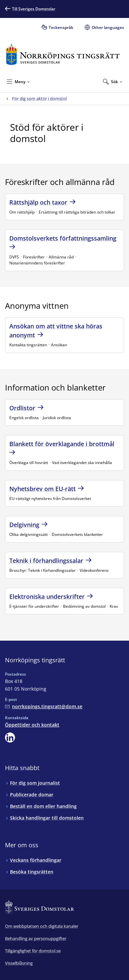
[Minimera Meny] (18, 82)
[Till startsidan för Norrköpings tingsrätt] (62, 54)
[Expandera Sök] (113, 82)
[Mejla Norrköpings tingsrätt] (44, 706)
